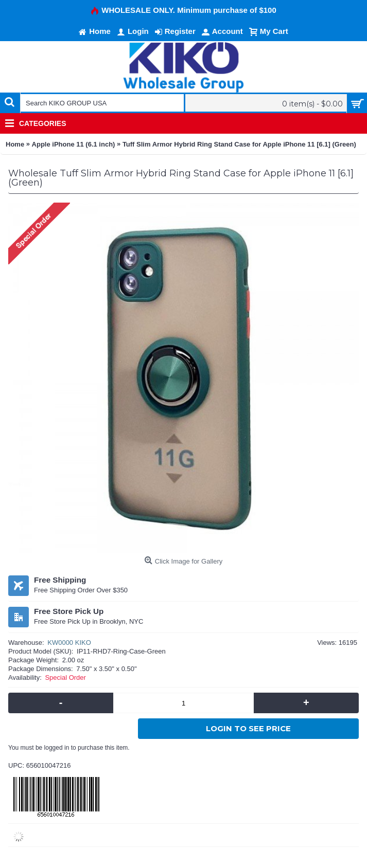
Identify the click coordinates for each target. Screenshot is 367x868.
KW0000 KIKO (69, 643)
